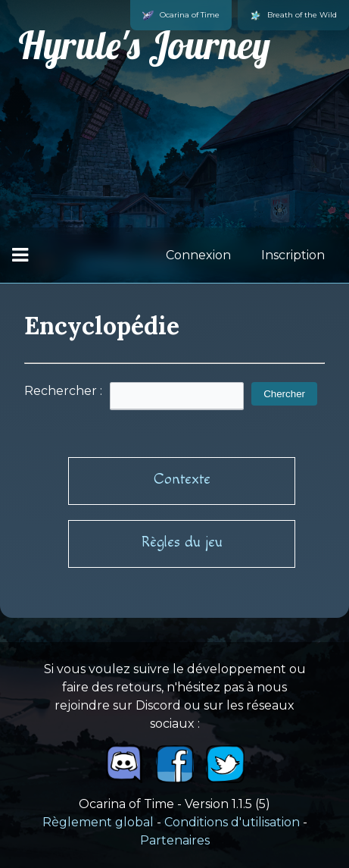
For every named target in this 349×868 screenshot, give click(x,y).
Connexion (198, 255)
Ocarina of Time (181, 16)
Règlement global (98, 822)
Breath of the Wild (293, 16)
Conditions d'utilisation (232, 822)
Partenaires (175, 840)
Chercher (284, 394)
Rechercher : (63, 391)
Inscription (293, 255)
